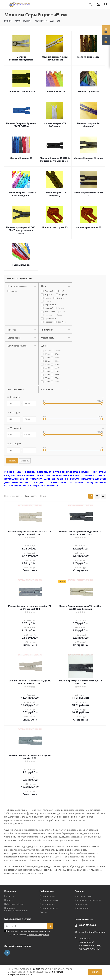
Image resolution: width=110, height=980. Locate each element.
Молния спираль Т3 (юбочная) (55, 125)
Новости (9, 900)
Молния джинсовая (88, 57)
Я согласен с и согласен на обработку (29, 933)
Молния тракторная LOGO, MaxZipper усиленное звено (21, 230)
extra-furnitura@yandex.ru (92, 932)
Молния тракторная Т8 (88, 227)
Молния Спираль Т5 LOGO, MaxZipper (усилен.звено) (55, 159)
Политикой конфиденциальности (34, 931)
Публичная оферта (14, 904)
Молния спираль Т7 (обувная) (55, 194)
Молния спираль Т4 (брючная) (88, 125)
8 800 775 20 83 (88, 925)
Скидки (43, 912)
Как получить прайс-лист (88, 900)
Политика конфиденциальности (16, 909)
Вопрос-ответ (82, 904)
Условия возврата (49, 908)
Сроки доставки (48, 904)
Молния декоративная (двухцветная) (55, 58)
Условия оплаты (48, 896)
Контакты (9, 896)
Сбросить (25, 461)
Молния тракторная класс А (88, 194)
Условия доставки (49, 900)
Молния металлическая (21, 91)
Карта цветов (82, 908)
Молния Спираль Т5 (21, 158)
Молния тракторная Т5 (55, 227)
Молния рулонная (88, 91)
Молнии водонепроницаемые (21, 58)
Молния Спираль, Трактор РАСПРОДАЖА (21, 125)
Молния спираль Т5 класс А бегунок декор (21, 194)
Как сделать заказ (84, 896)
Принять (95, 972)
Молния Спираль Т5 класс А (88, 159)
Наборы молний (21, 265)
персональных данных (39, 935)
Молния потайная (55, 91)
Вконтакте (7, 953)
